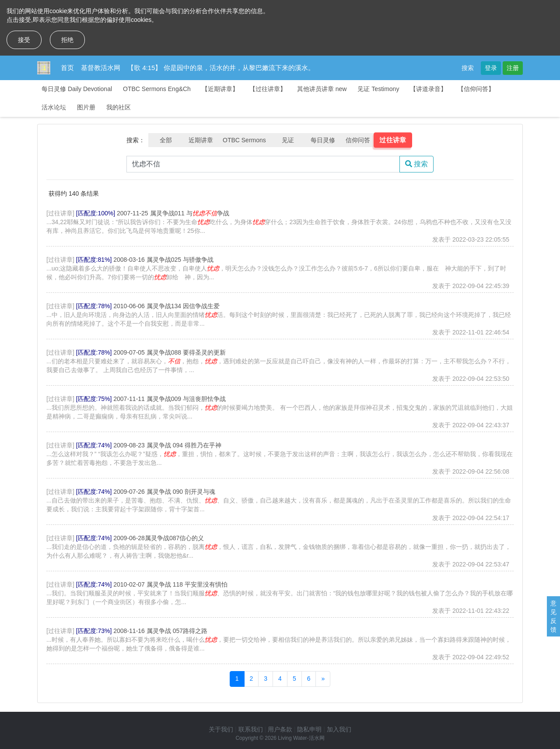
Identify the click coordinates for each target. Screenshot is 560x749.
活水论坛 (54, 107)
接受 (24, 40)
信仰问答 (358, 140)
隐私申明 (309, 729)
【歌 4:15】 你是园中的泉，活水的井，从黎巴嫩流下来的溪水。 (221, 68)
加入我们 (339, 729)
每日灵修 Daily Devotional (77, 89)
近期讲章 (201, 140)
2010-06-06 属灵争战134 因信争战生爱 (166, 306)
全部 (166, 140)
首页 (67, 68)
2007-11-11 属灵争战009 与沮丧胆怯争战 (170, 399)
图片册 (86, 107)
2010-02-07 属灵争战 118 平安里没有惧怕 (170, 584)
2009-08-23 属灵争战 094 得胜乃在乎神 (167, 445)
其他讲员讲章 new (322, 89)
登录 (491, 68)
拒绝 (67, 40)
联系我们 (251, 729)
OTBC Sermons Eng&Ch (157, 89)
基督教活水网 (101, 68)
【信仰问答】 (476, 89)
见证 (288, 140)
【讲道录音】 (428, 89)
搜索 (468, 68)
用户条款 (280, 729)
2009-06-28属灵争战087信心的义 (159, 538)
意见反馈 (553, 616)
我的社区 (119, 107)
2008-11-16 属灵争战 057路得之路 (160, 631)
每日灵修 (323, 140)
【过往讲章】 (268, 89)
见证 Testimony (378, 89)
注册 (513, 68)
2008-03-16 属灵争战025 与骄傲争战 (163, 260)
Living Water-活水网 (301, 738)
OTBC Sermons (244, 140)
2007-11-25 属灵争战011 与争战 (173, 213)
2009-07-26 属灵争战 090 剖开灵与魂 (164, 492)
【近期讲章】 (220, 89)
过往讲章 (393, 140)
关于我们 (221, 729)
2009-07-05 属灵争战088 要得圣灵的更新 (170, 352)
